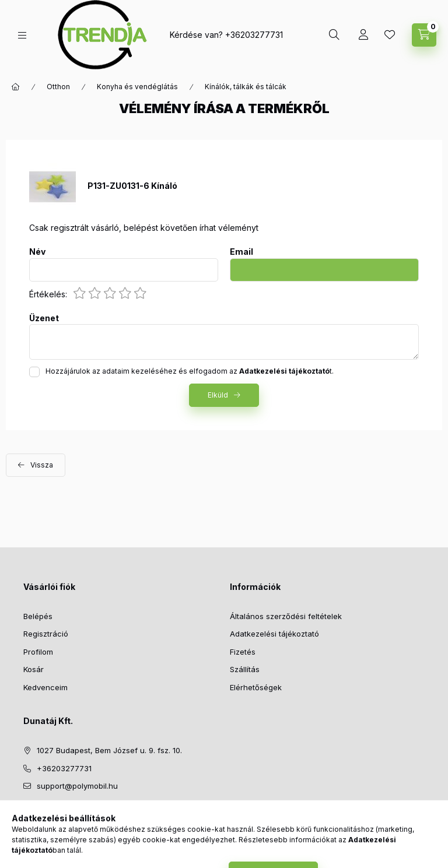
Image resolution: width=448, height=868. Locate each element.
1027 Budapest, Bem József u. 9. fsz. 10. (109, 750)
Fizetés (243, 652)
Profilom (38, 652)
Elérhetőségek (256, 687)
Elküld (218, 395)
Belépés (38, 616)
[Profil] (363, 35)
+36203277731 (254, 35)
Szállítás (245, 669)
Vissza (42, 465)
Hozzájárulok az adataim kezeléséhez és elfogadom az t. (190, 371)
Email (242, 252)
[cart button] (424, 35)
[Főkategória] (16, 87)
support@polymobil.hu (77, 786)
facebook (27, 816)
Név (37, 252)
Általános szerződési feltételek (286, 616)
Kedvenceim (45, 687)
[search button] (334, 35)
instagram (97, 816)
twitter (50, 816)
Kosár (34, 669)
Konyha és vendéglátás (137, 87)
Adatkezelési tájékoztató (274, 634)
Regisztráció (46, 634)
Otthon (58, 87)
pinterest (73, 816)
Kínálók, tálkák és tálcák (246, 87)
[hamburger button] (22, 35)
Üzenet (44, 318)
